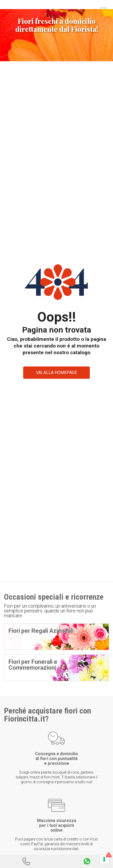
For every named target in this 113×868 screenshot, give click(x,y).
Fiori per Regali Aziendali (41, 631)
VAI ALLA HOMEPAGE (57, 373)
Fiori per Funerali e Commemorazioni (33, 665)
